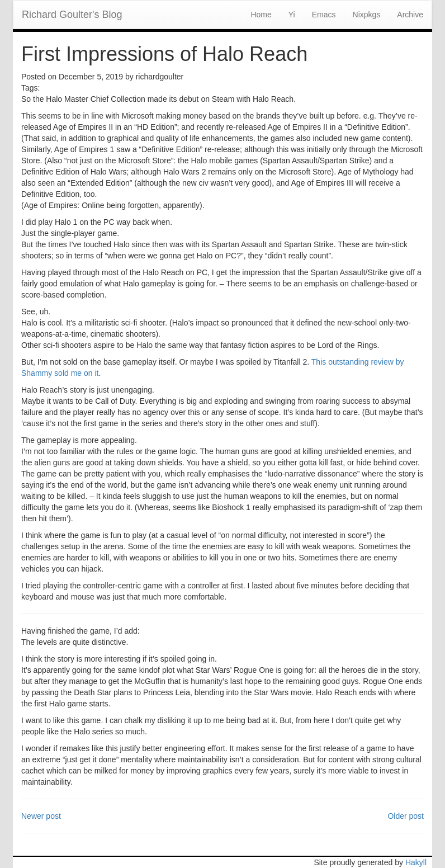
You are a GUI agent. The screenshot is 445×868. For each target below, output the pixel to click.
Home (261, 15)
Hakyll (416, 862)
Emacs (324, 15)
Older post (406, 816)
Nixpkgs (367, 15)
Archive (410, 15)
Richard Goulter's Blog (72, 15)
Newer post (41, 816)
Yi (292, 15)
